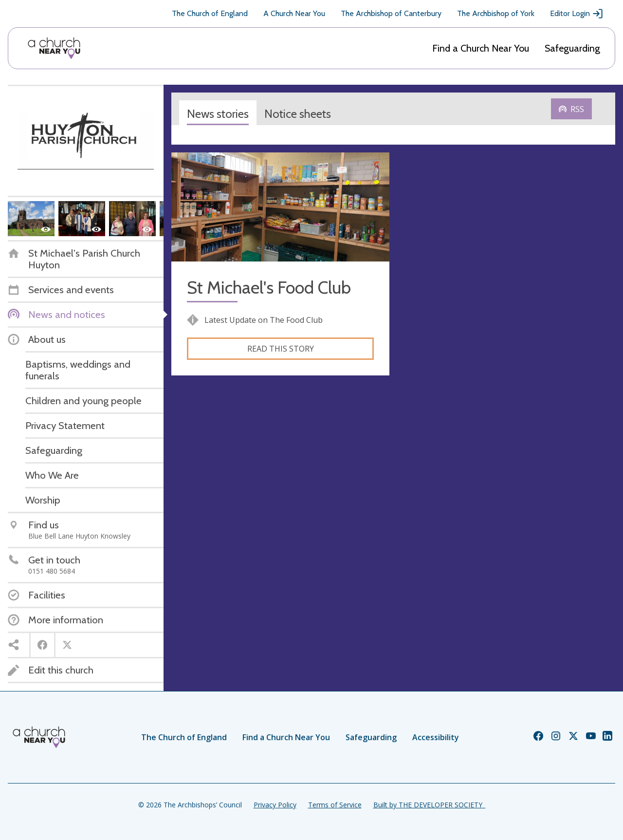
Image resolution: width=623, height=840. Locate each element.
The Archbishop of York (496, 13)
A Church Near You (294, 13)
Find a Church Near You (481, 48)
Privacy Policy (275, 805)
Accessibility (436, 737)
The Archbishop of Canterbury (391, 13)
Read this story (281, 349)
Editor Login (577, 14)
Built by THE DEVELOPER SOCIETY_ (429, 805)
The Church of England (210, 13)
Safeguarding (572, 48)
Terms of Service (335, 805)
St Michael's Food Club (269, 288)
